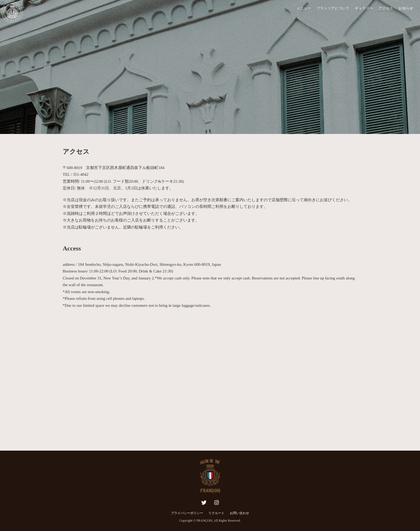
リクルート (216, 513)
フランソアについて (333, 8)
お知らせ (406, 8)
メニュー (304, 8)
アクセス (386, 8)
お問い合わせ (239, 513)
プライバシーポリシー (187, 513)
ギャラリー (364, 8)
